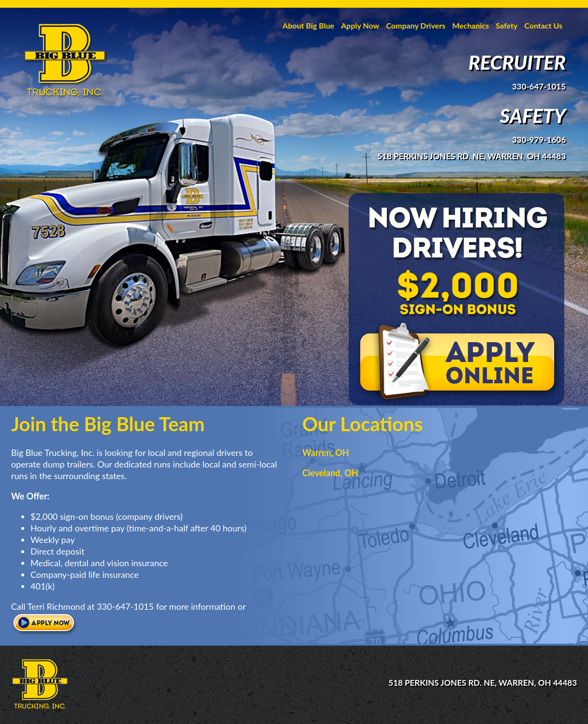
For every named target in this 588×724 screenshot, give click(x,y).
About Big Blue (308, 25)
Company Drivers (416, 25)
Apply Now (360, 25)
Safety (507, 25)
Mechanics (470, 25)
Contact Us (543, 25)
